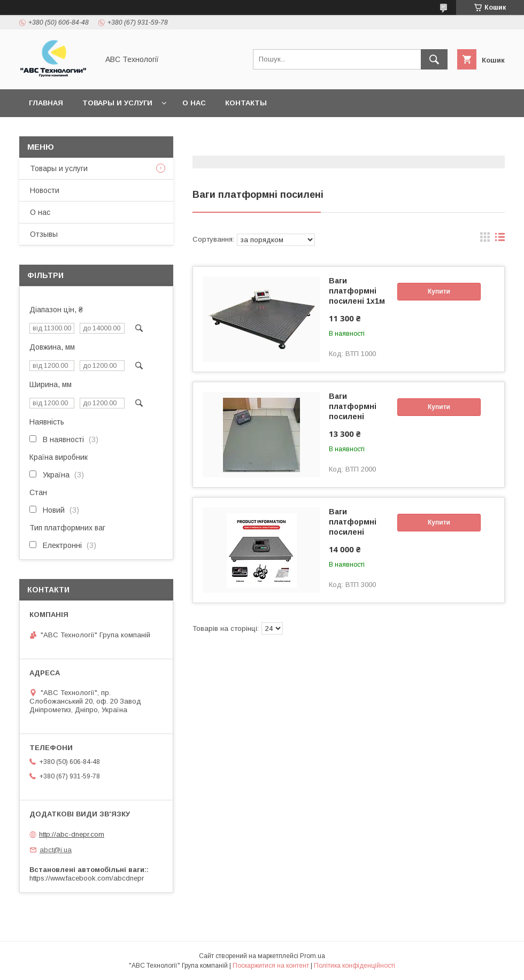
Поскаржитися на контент (271, 966)
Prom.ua (313, 956)
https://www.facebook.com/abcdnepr (87, 878)
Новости (45, 190)
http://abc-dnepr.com (72, 834)
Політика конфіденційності (355, 966)
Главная (46, 103)
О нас (194, 103)
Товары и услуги (117, 103)
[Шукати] (434, 59)
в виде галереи (485, 240)
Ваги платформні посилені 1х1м (357, 291)
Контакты (246, 103)
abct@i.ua (56, 850)
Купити (439, 291)
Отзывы (44, 234)
